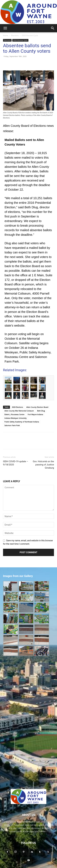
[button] (5, 28)
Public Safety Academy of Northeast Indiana (22, 422)
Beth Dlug (41, 411)
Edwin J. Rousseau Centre (14, 414)
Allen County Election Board (37, 407)
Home (6, 35)
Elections (15, 35)
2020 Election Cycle (30, 35)
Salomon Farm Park (12, 425)
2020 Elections (17, 407)
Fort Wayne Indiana (35, 414)
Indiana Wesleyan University (16, 418)
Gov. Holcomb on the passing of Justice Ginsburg (43, 465)
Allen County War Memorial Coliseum (19, 411)
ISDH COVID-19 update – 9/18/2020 (16, 463)
